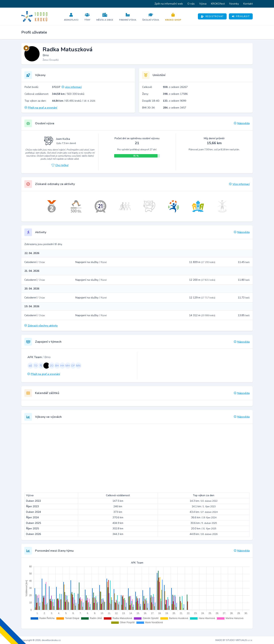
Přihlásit (241, 16)
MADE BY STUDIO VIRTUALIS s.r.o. (234, 640)
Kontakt (248, 4)
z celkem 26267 (175, 87)
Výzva (203, 4)
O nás (191, 4)
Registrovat (212, 16)
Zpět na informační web (169, 4)
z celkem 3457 (174, 108)
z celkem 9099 (174, 101)
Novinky (234, 4)
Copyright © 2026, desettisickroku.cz (41, 640)
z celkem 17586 (175, 94)
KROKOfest (218, 4)
